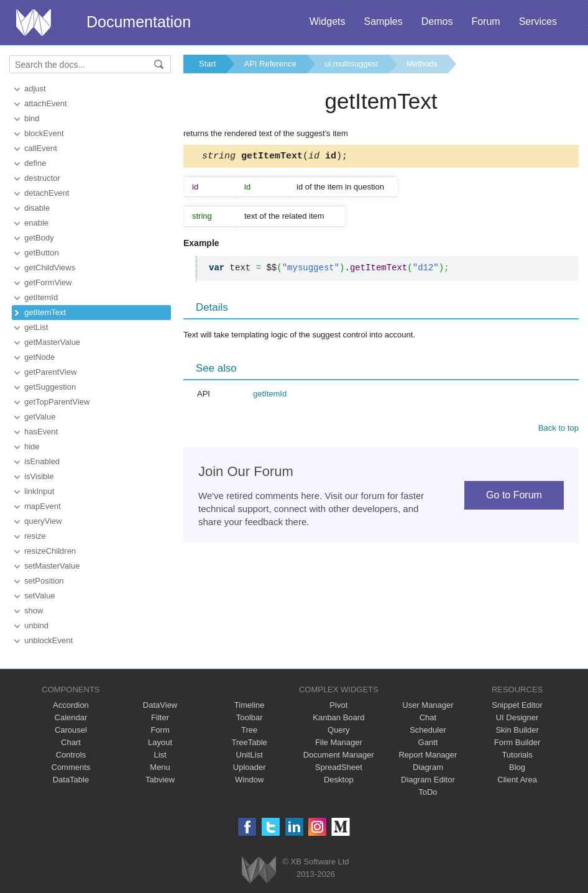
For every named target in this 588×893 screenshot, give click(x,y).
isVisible (39, 476)
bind (32, 118)
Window (249, 780)
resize (35, 536)
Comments (71, 767)
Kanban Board (338, 717)
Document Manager (339, 755)
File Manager (339, 742)
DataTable (71, 780)
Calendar (71, 717)
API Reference (270, 64)
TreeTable (250, 742)
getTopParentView (57, 402)
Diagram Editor (428, 780)
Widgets (328, 21)
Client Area (517, 780)
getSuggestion (50, 387)
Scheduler (428, 730)
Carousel (71, 730)
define (35, 163)
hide (32, 446)
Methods (422, 64)
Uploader (250, 767)
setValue (40, 596)
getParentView (50, 372)
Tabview (160, 780)
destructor (42, 178)
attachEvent (46, 103)
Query (338, 730)
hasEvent (41, 432)
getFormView (48, 282)
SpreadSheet (339, 767)
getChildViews (50, 268)
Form (160, 730)
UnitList (250, 755)
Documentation (139, 22)
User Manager (428, 705)
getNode (39, 357)
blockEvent (44, 133)
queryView (43, 521)
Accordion (71, 705)
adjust (35, 89)
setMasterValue (52, 566)
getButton (42, 253)
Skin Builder (517, 730)
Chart (71, 742)
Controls (71, 755)
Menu (160, 767)
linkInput (39, 491)
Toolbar (250, 717)
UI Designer (517, 717)
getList (36, 327)
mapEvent (43, 506)
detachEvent (47, 193)
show (34, 611)
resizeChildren (50, 551)
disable (37, 208)
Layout (160, 742)
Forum (485, 21)
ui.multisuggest (351, 64)
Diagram (428, 767)
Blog (517, 767)
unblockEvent (48, 640)
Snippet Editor (517, 705)
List (160, 755)
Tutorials (517, 755)
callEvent (41, 148)
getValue (40, 417)
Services (538, 21)
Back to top (558, 430)
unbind (36, 625)
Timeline (250, 705)
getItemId (41, 297)
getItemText (45, 312)
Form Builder (517, 742)
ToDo (428, 792)
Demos (437, 21)
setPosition (44, 581)
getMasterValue (52, 342)
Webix (259, 870)
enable (36, 223)
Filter (160, 717)
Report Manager (428, 755)
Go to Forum (514, 497)
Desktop (339, 780)
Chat (428, 717)
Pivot (338, 705)
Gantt (428, 742)
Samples (383, 21)
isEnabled (42, 461)
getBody (39, 238)
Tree (249, 730)
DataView (160, 705)
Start (207, 64)
